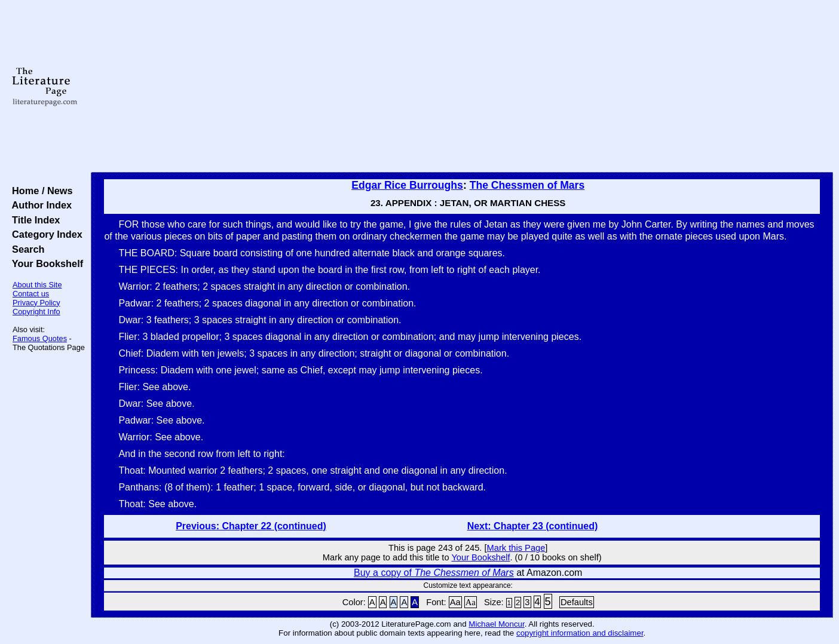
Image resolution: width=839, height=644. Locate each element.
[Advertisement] (462, 87)
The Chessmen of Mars (527, 185)
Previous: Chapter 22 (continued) (251, 526)
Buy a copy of (434, 573)
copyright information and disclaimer (580, 633)
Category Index (45, 234)
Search (25, 249)
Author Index (39, 205)
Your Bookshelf (45, 263)
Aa (455, 602)
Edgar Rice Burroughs (407, 185)
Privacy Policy (36, 303)
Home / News (40, 191)
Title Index (33, 220)
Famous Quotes (40, 338)
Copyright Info (36, 312)
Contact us (31, 294)
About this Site (37, 285)
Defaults (577, 602)
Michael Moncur (496, 624)
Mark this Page (516, 548)
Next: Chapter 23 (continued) (533, 526)
